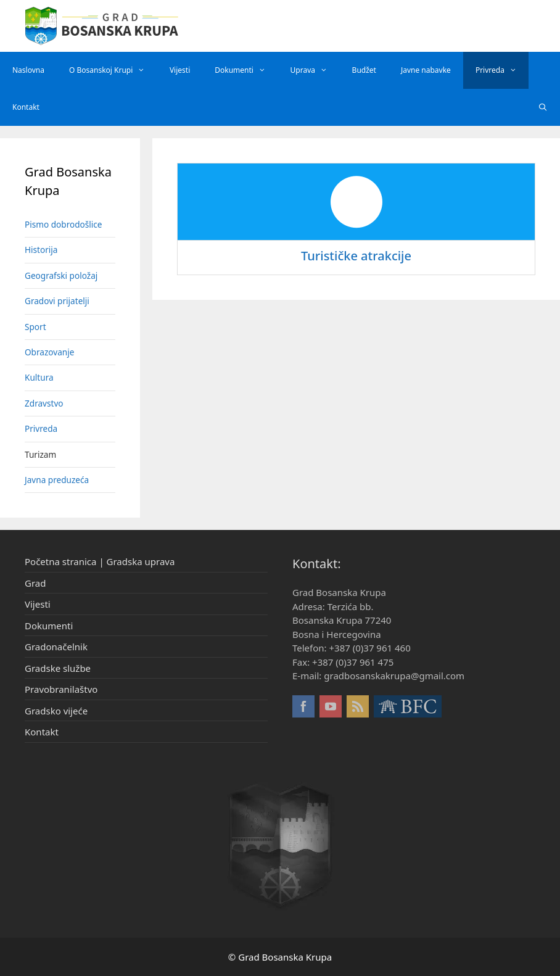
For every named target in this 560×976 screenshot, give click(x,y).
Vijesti (180, 70)
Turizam (40, 454)
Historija (41, 250)
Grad (35, 583)
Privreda (502, 70)
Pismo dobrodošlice (64, 224)
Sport (35, 327)
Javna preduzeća (57, 480)
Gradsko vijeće (56, 711)
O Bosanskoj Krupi (113, 70)
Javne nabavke (426, 70)
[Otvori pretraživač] (543, 107)
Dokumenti (246, 70)
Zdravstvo (44, 403)
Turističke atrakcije (356, 256)
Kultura (39, 377)
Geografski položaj (61, 275)
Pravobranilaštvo (61, 689)
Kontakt (26, 107)
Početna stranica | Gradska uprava (100, 561)
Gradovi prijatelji (57, 301)
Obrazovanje (49, 352)
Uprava (315, 70)
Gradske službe (58, 668)
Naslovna (28, 70)
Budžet (364, 70)
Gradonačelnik (56, 647)
